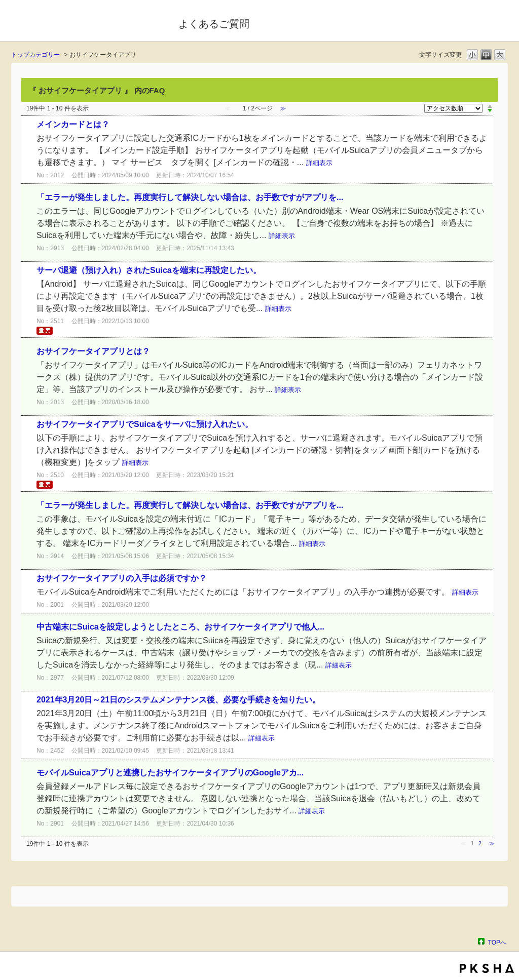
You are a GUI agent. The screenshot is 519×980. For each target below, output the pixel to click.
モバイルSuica (88, 22)
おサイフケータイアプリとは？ (93, 351)
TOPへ (497, 942)
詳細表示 (319, 163)
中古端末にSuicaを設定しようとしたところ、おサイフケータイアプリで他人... (180, 627)
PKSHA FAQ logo (487, 968)
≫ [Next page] (492, 843)
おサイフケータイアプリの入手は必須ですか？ (122, 578)
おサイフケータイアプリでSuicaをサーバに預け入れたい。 (145, 424)
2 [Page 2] (480, 843)
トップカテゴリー (35, 55)
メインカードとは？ (73, 124)
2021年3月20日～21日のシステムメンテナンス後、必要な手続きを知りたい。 (178, 700)
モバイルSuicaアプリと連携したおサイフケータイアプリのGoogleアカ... (170, 773)
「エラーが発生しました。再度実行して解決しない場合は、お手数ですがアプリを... (190, 197)
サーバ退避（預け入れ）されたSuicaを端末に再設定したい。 (149, 270)
